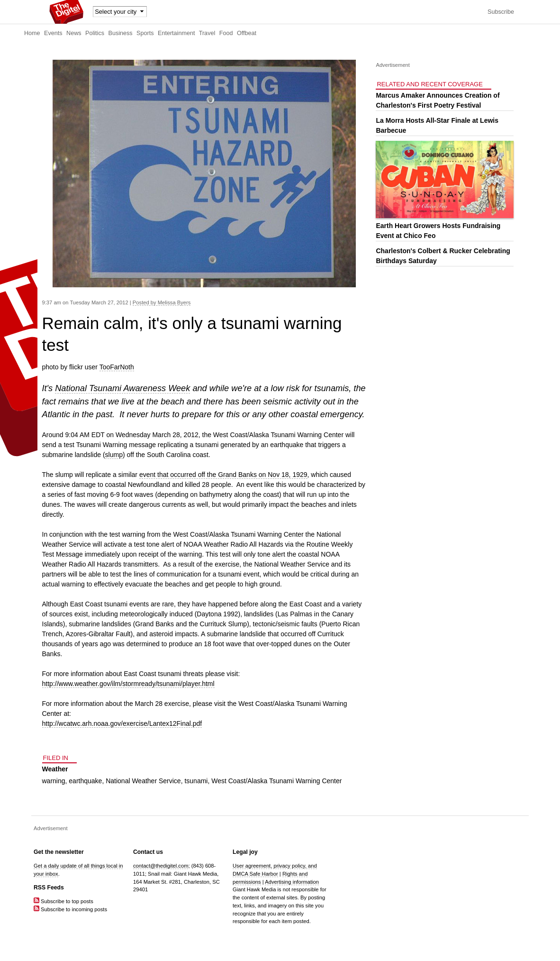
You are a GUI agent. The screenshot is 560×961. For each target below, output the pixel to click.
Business (121, 33)
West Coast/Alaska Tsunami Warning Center (276, 781)
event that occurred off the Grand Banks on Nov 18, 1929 (223, 475)
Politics (95, 33)
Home (32, 33)
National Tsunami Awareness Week (122, 388)
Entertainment (176, 33)
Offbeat (247, 33)
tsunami (196, 781)
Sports (145, 33)
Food (226, 33)
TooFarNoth (117, 367)
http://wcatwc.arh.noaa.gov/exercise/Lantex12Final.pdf (122, 723)
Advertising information (292, 882)
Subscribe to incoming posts (70, 909)
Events (53, 33)
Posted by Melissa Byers (162, 302)
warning (54, 781)
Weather (55, 769)
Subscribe (501, 12)
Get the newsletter (59, 852)
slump (114, 455)
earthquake (85, 781)
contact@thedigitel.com (161, 866)
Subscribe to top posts (63, 901)
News (74, 33)
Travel (207, 33)
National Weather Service (143, 781)
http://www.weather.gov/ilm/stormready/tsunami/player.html (128, 684)
